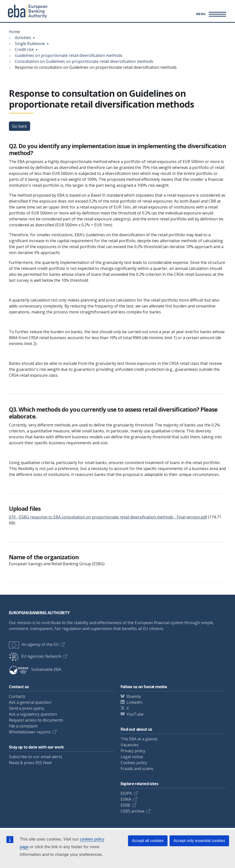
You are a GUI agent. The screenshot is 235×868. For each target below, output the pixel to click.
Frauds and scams (137, 769)
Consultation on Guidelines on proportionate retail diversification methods (84, 61)
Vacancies (130, 745)
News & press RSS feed (30, 763)
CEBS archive (133, 811)
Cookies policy (134, 763)
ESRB (125, 805)
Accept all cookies (148, 841)
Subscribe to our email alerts (36, 757)
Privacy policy (133, 751)
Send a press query (27, 708)
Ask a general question (30, 702)
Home (14, 32)
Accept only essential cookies (199, 841)
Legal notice (132, 757)
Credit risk (24, 49)
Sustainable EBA (35, 669)
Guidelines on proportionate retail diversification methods (69, 55)
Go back (20, 126)
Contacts (17, 696)
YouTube (135, 714)
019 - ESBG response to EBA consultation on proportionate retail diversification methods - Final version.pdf (108, 517)
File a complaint (23, 726)
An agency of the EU (34, 644)
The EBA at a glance (139, 739)
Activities (23, 38)
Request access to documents (36, 720)
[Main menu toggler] (210, 14)
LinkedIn (135, 702)
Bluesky (134, 696)
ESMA (126, 799)
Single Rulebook (30, 44)
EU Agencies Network (35, 656)
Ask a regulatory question (33, 714)
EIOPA (126, 793)
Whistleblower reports (30, 732)
